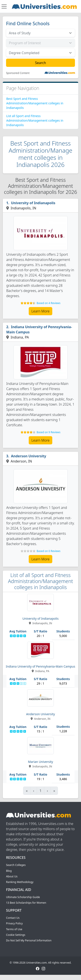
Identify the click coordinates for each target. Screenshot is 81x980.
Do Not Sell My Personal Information (29, 940)
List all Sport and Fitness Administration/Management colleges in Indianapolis (35, 120)
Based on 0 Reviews (48, 551)
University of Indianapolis (33, 203)
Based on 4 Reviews (48, 303)
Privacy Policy (14, 923)
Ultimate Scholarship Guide (23, 897)
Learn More (41, 311)
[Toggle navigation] (4, 6)
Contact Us (13, 918)
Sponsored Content (18, 73)
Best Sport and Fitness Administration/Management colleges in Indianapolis (35, 103)
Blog (9, 871)
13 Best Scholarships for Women (26, 903)
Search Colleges (16, 865)
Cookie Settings (16, 935)
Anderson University (29, 456)
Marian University (41, 762)
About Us (12, 876)
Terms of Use (14, 929)
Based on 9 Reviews (48, 432)
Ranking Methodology (20, 882)
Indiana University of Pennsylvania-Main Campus (39, 329)
